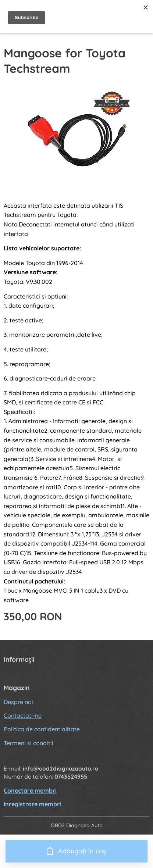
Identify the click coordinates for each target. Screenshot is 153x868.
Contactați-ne (23, 715)
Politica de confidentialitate (42, 729)
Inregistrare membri (32, 804)
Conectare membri (30, 790)
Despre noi (18, 701)
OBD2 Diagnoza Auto (77, 825)
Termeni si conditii (29, 743)
